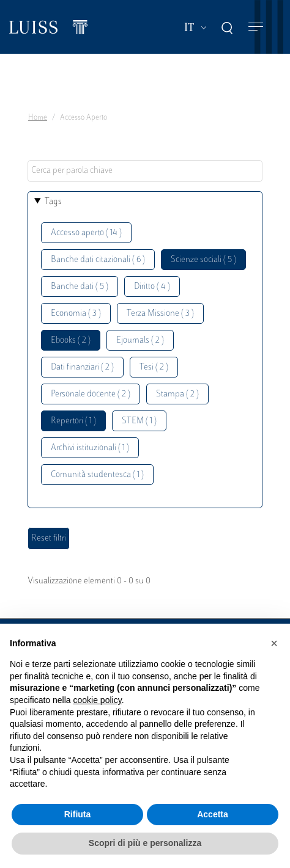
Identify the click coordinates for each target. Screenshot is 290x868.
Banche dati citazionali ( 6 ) (98, 260)
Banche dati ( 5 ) (80, 287)
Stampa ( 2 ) (177, 394)
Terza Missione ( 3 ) (160, 314)
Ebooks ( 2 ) (71, 341)
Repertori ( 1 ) (73, 421)
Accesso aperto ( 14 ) (86, 233)
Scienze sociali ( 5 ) (203, 260)
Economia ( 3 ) (76, 314)
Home (38, 118)
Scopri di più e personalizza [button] (145, 843)
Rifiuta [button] (78, 814)
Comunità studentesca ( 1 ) (97, 475)
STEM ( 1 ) (139, 421)
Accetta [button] (213, 814)
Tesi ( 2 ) (154, 367)
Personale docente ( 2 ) (91, 394)
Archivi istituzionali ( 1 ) (90, 448)
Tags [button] (53, 202)
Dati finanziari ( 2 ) (82, 367)
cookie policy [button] (98, 700)
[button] (274, 643)
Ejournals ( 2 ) (140, 341)
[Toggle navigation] (256, 27)
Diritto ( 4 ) (152, 287)
